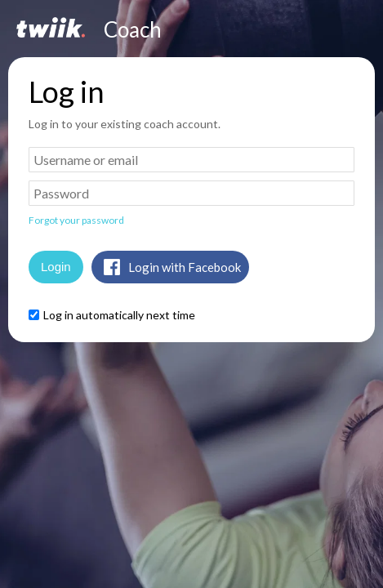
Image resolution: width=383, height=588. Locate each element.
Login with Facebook (185, 267)
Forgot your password (76, 220)
